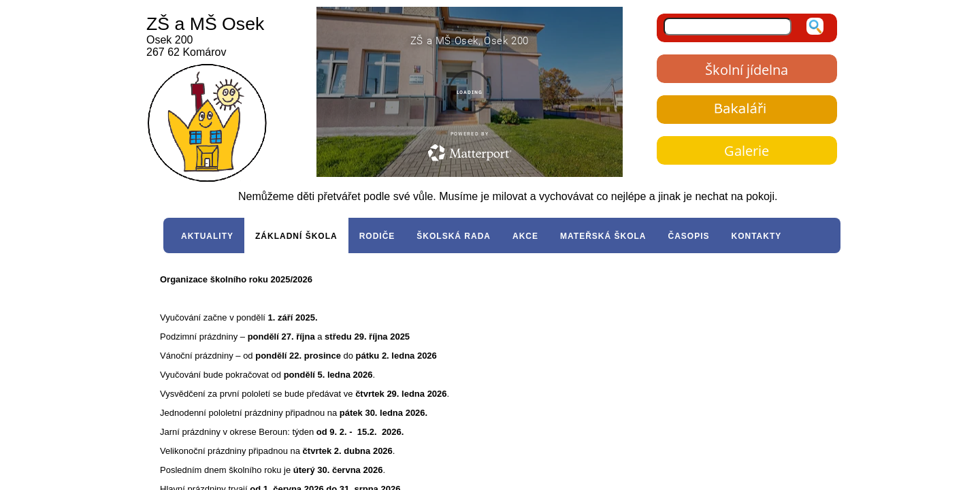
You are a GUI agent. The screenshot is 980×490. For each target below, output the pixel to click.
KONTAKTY (757, 236)
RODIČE (377, 236)
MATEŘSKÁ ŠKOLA (603, 236)
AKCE (525, 236)
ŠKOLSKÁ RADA (454, 236)
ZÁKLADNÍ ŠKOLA (296, 236)
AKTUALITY (207, 236)
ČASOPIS (688, 236)
